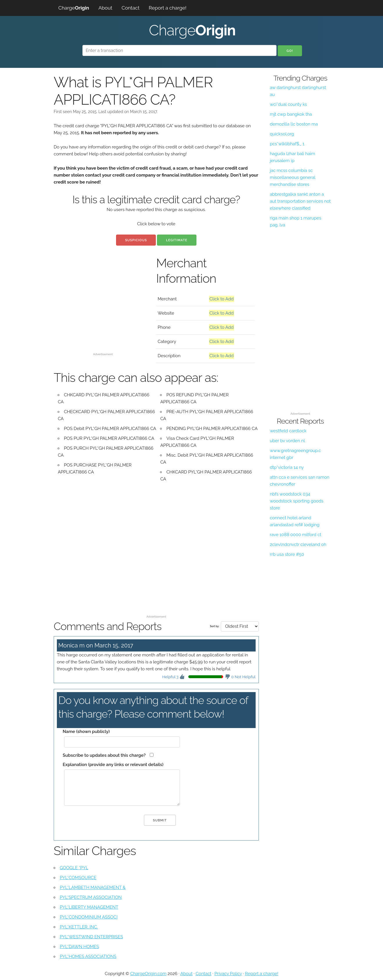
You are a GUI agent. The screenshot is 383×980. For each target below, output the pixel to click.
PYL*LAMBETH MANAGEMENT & (93, 888)
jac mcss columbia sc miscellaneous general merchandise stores (293, 177)
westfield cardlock (288, 431)
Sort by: (214, 626)
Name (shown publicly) (86, 732)
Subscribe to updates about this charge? (104, 755)
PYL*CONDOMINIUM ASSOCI (89, 917)
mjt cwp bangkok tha (291, 114)
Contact (131, 8)
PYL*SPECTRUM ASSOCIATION (91, 897)
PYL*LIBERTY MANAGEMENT (89, 907)
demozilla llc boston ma (294, 124)
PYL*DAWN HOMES (79, 947)
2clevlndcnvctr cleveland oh (298, 545)
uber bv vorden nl (287, 441)
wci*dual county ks (288, 104)
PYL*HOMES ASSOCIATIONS (88, 957)
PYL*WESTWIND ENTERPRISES (91, 937)
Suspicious (136, 240)
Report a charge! (168, 8)
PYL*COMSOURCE (78, 878)
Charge (74, 8)
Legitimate (177, 240)
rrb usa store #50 (287, 554)
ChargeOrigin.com (148, 974)
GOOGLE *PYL (74, 868)
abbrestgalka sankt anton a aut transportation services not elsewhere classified (300, 201)
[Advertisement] (103, 310)
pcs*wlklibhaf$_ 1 (287, 144)
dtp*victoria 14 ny (287, 467)
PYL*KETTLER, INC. (79, 927)
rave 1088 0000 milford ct (296, 535)
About (105, 8)
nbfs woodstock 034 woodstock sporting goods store (297, 501)
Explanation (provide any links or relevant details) (113, 765)
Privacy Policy (228, 974)
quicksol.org (282, 134)
